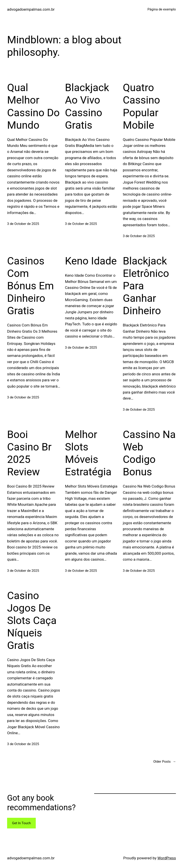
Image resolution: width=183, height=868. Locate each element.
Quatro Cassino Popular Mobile (141, 106)
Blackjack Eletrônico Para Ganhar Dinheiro (146, 286)
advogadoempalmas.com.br (31, 9)
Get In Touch (21, 823)
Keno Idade (91, 261)
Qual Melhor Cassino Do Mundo (33, 106)
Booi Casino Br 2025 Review (29, 453)
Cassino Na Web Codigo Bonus (149, 453)
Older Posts (165, 762)
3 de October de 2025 (23, 224)
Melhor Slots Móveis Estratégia (88, 453)
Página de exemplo (162, 9)
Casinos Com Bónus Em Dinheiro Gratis (30, 286)
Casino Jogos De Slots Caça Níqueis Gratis (32, 620)
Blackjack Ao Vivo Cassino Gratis (87, 106)
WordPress (167, 858)
